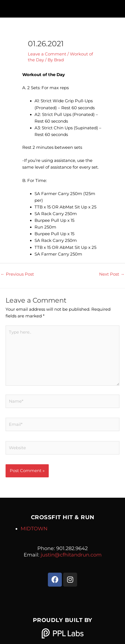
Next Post (112, 274)
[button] (62, 7)
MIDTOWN (34, 529)
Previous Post (17, 274)
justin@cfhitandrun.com (71, 555)
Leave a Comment (47, 54)
